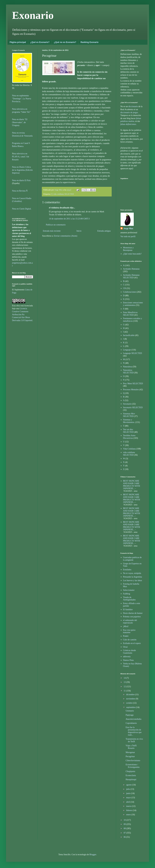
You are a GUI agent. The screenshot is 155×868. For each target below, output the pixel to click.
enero (129, 815)
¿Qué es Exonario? (40, 42)
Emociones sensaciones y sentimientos (133, 304)
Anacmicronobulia (133, 719)
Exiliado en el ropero (132, 643)
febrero (129, 810)
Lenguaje (127, 350)
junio (129, 793)
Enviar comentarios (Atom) (66, 236)
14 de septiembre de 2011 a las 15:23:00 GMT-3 (69, 219)
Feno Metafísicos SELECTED (130, 314)
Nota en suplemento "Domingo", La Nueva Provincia (22, 99)
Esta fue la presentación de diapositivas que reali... (134, 731)
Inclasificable (129, 335)
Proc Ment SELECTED (133, 384)
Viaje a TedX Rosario (131, 747)
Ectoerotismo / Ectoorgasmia (133, 766)
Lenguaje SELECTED (133, 353)
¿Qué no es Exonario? (65, 42)
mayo (129, 798)
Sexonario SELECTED (133, 407)
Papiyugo (130, 715)
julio (128, 789)
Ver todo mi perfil (128, 236)
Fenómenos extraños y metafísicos (133, 320)
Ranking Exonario (89, 42)
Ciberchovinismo (133, 760)
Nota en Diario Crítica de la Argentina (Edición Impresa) (22, 170)
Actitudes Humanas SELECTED (131, 276)
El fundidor (128, 610)
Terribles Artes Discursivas (129, 437)
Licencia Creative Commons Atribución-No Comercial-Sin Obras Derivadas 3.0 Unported (22, 314)
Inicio (79, 231)
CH (125, 288)
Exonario (33, 15)
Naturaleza (128, 367)
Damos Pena (128, 660)
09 (125, 824)
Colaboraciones (130, 292)
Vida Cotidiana (129, 449)
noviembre (131, 699)
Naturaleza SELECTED (128, 371)
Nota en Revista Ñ (20, 191)
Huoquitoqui (131, 779)
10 (125, 820)
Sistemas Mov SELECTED (129, 415)
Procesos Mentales (131, 390)
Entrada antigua (104, 231)
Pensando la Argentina (133, 577)
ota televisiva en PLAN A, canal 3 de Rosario (21, 157)
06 (125, 837)
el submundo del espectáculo (130, 622)
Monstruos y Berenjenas (128, 249)
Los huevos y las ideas (133, 580)
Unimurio (130, 711)
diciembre (131, 695)
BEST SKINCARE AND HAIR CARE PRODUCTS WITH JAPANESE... (132, 485)
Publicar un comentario (56, 225)
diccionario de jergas (129, 112)
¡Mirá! (126, 626)
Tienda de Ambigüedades (129, 599)
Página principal (18, 42)
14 (125, 678)
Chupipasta (130, 771)
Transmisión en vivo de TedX (134, 740)
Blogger (93, 855)
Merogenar (130, 752)
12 (125, 687)
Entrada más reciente (52, 231)
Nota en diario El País (21, 180)
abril (128, 802)
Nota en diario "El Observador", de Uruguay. (20, 122)
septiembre (131, 707)
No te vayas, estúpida (132, 573)
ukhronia (127, 657)
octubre (129, 703)
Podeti (126, 636)
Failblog (127, 594)
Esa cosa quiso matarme (129, 631)
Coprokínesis (131, 723)
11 (125, 691)
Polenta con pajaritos (132, 617)
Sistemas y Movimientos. (129, 421)
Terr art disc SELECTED (128, 431)
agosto (129, 785)
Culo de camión (130, 640)
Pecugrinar (130, 756)
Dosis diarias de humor (133, 613)
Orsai (125, 647)
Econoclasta (131, 775)
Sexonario (127, 404)
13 (125, 682)
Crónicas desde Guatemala (129, 652)
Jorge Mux (128, 228)
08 (125, 828)
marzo (129, 806)
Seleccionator (129, 590)
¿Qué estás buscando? (132, 254)
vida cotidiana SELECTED (63, 194)
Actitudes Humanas (131, 269)
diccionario (133, 106)
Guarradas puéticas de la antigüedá (132, 559)
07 (125, 833)
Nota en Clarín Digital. (22, 209)
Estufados (127, 570)
